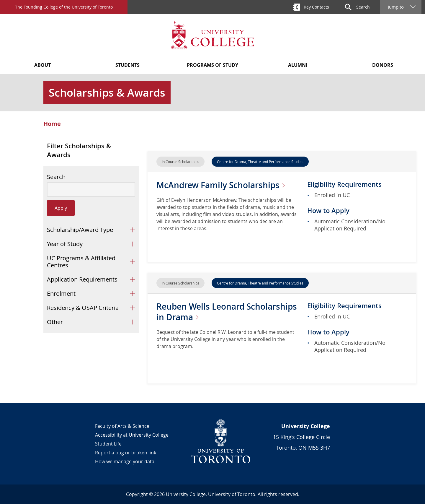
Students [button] (127, 65)
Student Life (108, 444)
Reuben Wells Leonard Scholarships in (227, 312)
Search (56, 177)
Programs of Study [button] (212, 65)
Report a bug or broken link (126, 453)
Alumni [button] (298, 65)
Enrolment (61, 294)
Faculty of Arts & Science (122, 426)
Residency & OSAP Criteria (83, 308)
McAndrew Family (223, 185)
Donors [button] (383, 65)
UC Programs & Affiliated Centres (81, 262)
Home (52, 124)
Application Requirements (82, 279)
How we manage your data (125, 461)
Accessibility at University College (132, 435)
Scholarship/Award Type (80, 230)
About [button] (42, 65)
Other (55, 322)
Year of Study (65, 244)
